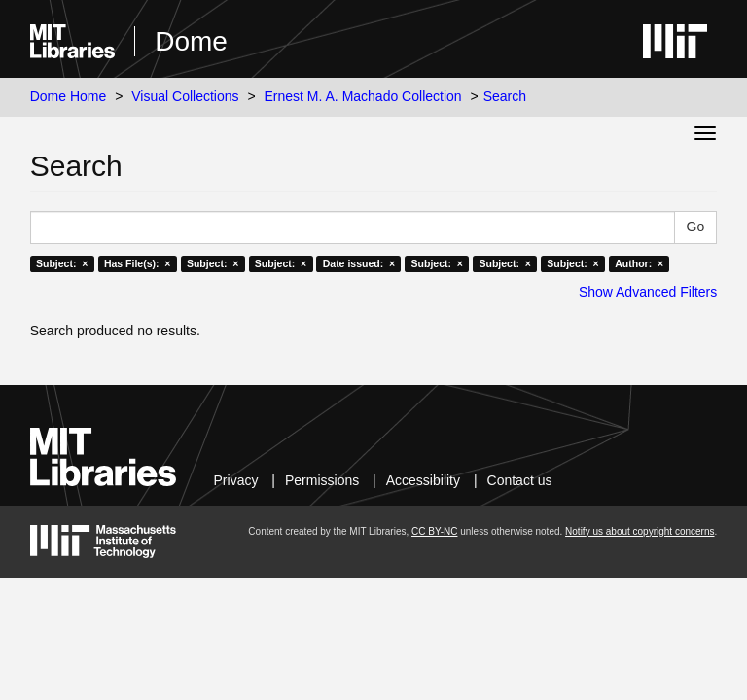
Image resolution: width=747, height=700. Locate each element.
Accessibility (423, 480)
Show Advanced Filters (648, 292)
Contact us (520, 480)
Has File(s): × (138, 263)
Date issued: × (359, 263)
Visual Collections (185, 96)
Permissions (322, 480)
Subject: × (62, 263)
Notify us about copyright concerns (640, 531)
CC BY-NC (434, 531)
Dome (191, 41)
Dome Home (69, 96)
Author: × (639, 263)
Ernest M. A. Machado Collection (363, 96)
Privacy (236, 480)
